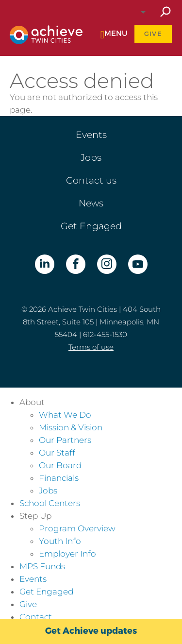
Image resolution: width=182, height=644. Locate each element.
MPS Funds (42, 566)
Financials (59, 478)
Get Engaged (91, 226)
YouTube (138, 264)
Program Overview (77, 528)
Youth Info (60, 541)
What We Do (65, 415)
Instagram (107, 264)
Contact (36, 617)
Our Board (60, 465)
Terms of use (91, 347)
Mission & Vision (71, 427)
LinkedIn (45, 264)
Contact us (91, 180)
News (91, 203)
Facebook (76, 264)
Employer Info (67, 554)
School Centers (50, 503)
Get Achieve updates (91, 631)
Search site (165, 12)
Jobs (91, 158)
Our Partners (65, 440)
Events (91, 135)
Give (153, 34)
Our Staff (57, 453)
